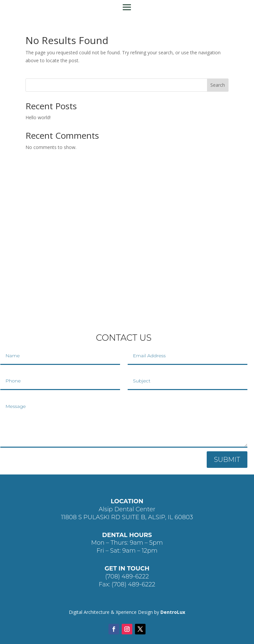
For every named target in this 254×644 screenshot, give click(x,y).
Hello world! (38, 117)
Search (218, 85)
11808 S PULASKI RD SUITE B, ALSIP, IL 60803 (127, 517)
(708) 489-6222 (127, 576)
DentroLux (173, 612)
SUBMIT (227, 460)
